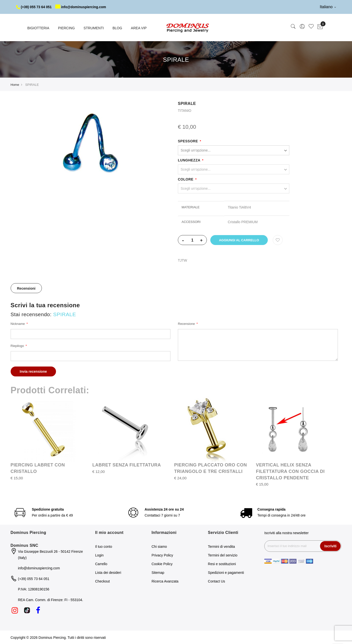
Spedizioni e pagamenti (226, 572)
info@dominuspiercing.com (82, 7)
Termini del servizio (223, 555)
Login (99, 555)
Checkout (102, 581)
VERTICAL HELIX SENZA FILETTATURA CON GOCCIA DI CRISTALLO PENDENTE (290, 471)
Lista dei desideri (108, 572)
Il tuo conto (104, 546)
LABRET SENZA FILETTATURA (127, 465)
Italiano (328, 7)
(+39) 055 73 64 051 (34, 7)
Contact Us (216, 581)
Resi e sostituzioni (222, 564)
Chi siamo (159, 546)
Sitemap (158, 572)
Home (15, 84)
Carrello (101, 564)
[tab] (26, 288)
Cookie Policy (162, 564)
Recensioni (26, 288)
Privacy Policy (162, 555)
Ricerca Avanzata (165, 581)
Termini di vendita (221, 546)
